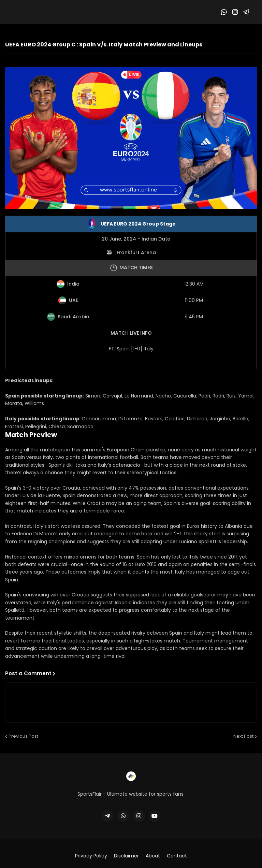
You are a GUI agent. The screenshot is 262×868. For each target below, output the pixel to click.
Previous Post (23, 736)
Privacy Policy (91, 856)
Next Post (243, 736)
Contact (177, 856)
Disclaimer (126, 856)
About (153, 856)
